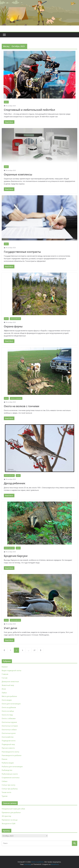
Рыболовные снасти (10, 774)
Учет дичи (10, 628)
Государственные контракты (22, 252)
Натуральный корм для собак (13, 809)
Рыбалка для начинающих (12, 766)
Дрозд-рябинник (15, 483)
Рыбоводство (7, 770)
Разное (4, 759)
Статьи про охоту (8, 785)
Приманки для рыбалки (11, 812)
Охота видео (7, 700)
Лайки (4, 693)
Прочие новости (8, 748)
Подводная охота (9, 741)
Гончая (5, 678)
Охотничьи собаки (9, 730)
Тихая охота (6, 792)
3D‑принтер (6, 816)
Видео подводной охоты (12, 670)
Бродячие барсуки (16, 556)
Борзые (5, 667)
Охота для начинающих (11, 704)
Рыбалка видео (8, 763)
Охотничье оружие (9, 722)
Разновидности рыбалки (12, 755)
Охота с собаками (16, 398)
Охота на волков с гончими (22, 406)
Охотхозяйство (15, 319)
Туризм (5, 796)
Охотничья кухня (9, 733)
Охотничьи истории (10, 726)
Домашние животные (10, 681)
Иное (6, 102)
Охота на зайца (8, 711)
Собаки (5, 781)
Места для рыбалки (9, 696)
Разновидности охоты (10, 752)
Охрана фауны (13, 326)
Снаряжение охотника (11, 778)
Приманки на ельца (10, 820)
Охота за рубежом (9, 707)
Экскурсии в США (8, 823)
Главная (5, 674)
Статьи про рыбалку (10, 789)
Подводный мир (8, 744)
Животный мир (9, 476)
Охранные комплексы (18, 174)
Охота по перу (7, 715)
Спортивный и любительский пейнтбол (29, 110)
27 (35, 650)
